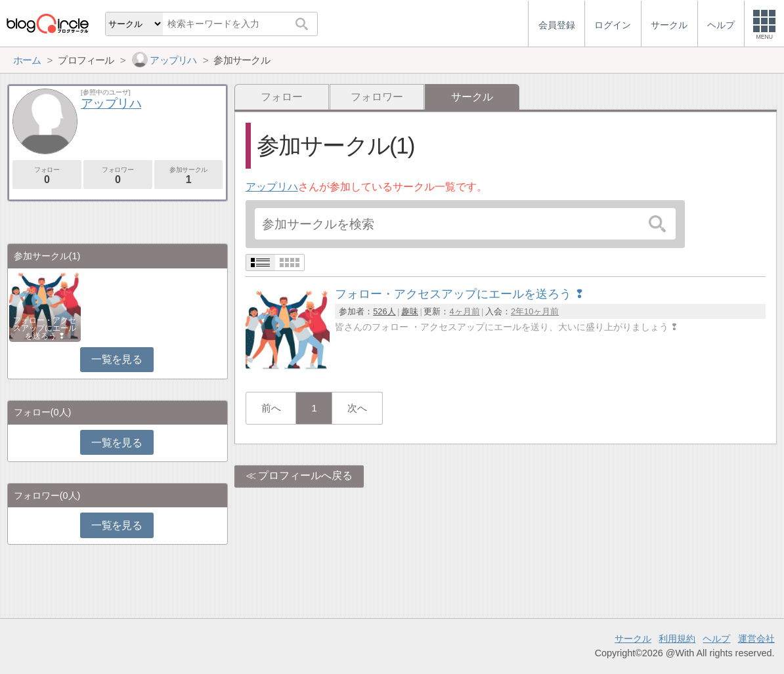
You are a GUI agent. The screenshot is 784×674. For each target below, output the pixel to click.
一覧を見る (117, 359)
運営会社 (756, 639)
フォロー (282, 97)
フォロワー (377, 97)
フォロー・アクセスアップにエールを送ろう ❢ (45, 328)
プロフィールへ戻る (305, 475)
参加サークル (189, 176)
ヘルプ (716, 639)
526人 (384, 311)
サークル (633, 639)
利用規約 (677, 639)
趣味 (410, 311)
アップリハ (272, 187)
